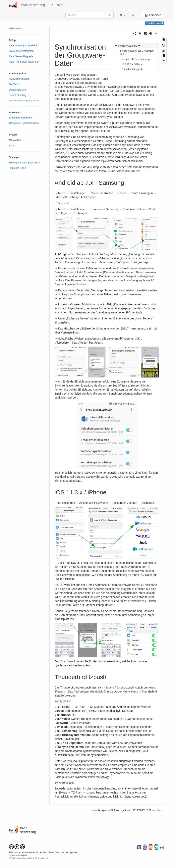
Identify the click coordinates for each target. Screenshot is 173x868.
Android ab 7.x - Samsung (136, 59)
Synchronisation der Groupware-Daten (137, 53)
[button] (122, 15)
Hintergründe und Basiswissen (25, 163)
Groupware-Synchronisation (24, 123)
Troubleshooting (18, 95)
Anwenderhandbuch (20, 118)
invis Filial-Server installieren (24, 62)
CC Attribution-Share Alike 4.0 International (28, 858)
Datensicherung (17, 90)
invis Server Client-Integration (25, 101)
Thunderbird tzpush (132, 69)
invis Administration (19, 79)
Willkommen (16, 29)
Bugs (12, 146)
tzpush (62, 692)
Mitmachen (15, 140)
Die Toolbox (15, 84)
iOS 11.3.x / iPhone (132, 64)
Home (56, 5)
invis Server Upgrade (21, 56)
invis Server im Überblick (23, 46)
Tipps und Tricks (18, 168)
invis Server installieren (21, 51)
